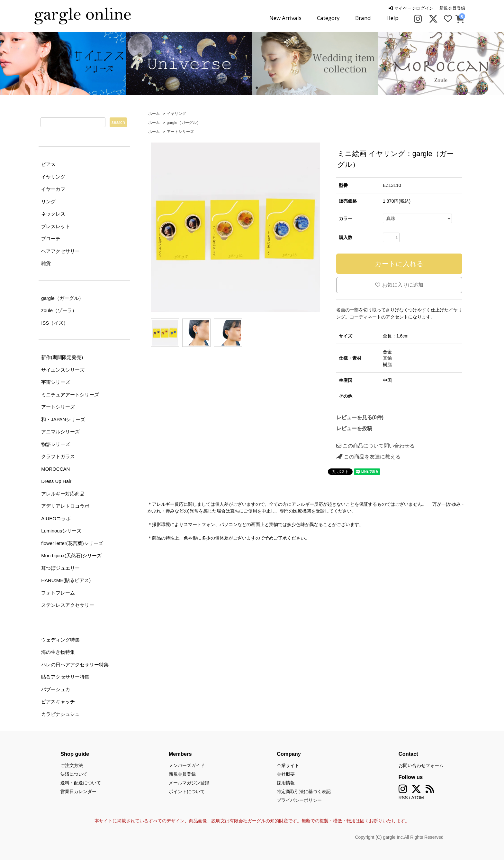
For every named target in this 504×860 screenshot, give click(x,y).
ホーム (154, 114)
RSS (403, 798)
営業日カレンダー (78, 791)
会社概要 (286, 774)
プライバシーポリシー (299, 800)
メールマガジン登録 (189, 783)
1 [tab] (247, 88)
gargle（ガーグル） (184, 123)
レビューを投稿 (354, 428)
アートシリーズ (180, 132)
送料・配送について (81, 783)
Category (328, 18)
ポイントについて (187, 791)
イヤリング (176, 114)
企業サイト (288, 765)
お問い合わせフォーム (421, 765)
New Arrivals (285, 18)
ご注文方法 (72, 765)
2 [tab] (257, 88)
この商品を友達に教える (368, 457)
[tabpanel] (189, 63)
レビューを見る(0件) (360, 417)
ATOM (418, 798)
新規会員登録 (452, 8)
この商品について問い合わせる (375, 446)
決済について (74, 774)
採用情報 (286, 783)
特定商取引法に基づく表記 (304, 791)
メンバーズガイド (187, 765)
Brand (363, 18)
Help (392, 18)
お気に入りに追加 (399, 285)
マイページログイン (411, 8)
